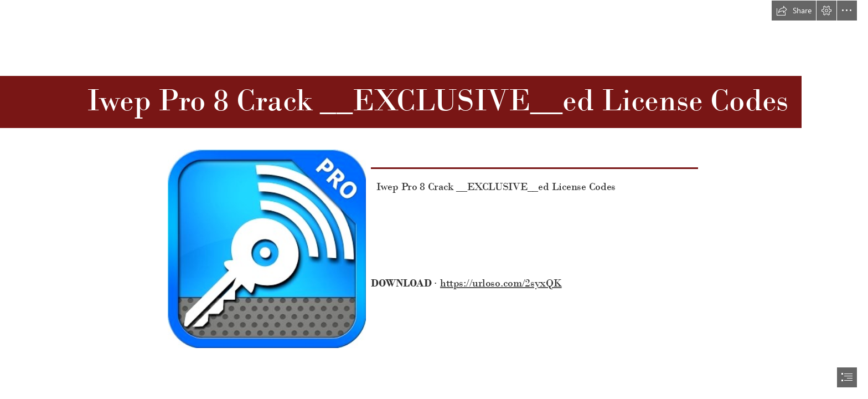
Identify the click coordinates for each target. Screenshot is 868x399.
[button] (794, 11)
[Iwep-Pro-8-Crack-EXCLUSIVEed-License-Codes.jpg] (266, 248)
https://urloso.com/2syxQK (501, 283)
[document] (434, 199)
